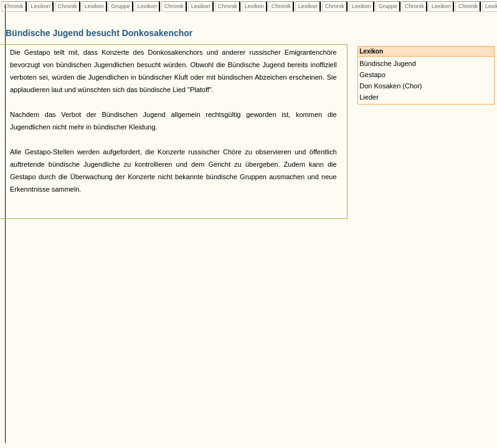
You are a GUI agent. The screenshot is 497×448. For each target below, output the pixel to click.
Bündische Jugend (388, 63)
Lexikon (40, 6)
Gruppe (121, 6)
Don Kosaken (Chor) (391, 86)
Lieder (369, 97)
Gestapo (372, 75)
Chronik (14, 6)
